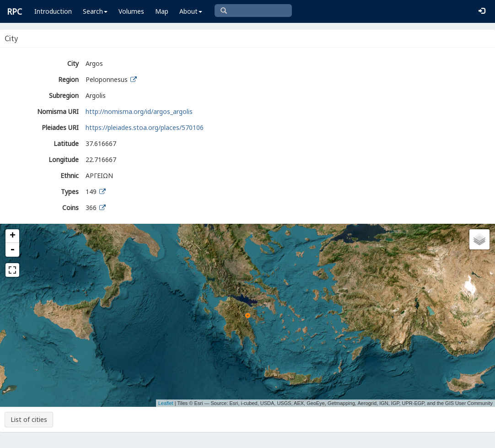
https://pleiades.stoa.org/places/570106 (145, 127)
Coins (70, 208)
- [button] (12, 250)
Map (162, 11)
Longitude (64, 159)
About (191, 11)
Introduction (53, 11)
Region (68, 79)
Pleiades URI (60, 127)
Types (70, 192)
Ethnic (70, 175)
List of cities (29, 419)
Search (95, 11)
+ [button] (13, 236)
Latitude (66, 143)
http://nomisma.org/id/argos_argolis (139, 111)
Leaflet (166, 403)
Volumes (131, 11)
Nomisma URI (58, 111)
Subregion (64, 95)
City (73, 63)
